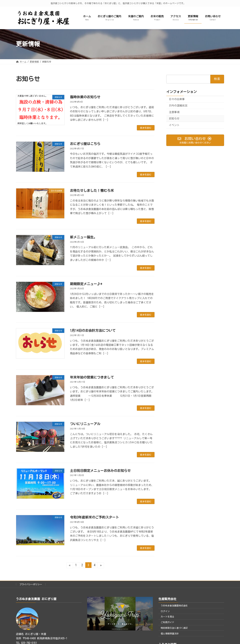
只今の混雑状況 (178, 106)
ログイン (165, 611)
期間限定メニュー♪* (86, 284)
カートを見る (167, 617)
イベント (174, 125)
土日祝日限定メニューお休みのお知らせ (100, 471)
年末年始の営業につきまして (92, 377)
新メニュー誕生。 (83, 237)
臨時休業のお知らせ (85, 97)
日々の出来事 (177, 99)
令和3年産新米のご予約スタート (94, 517)
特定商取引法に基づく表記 (174, 628)
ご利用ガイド (167, 622)
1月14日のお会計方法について (93, 330)
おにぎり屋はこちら (85, 144)
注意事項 (174, 112)
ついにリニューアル (85, 424)
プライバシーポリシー (31, 584)
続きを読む (146, 128)
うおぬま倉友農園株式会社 (174, 605)
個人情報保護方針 (170, 633)
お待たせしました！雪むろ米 (92, 190)
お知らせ (174, 119)
